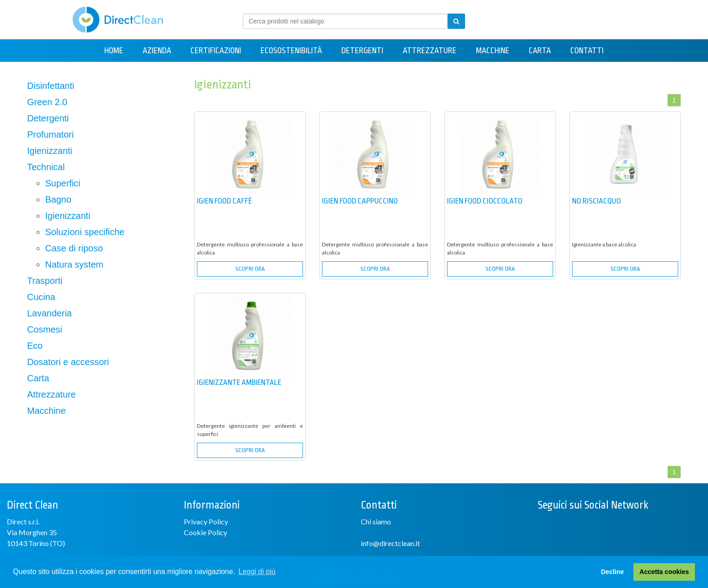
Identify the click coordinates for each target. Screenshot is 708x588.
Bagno (58, 199)
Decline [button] (613, 572)
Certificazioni (216, 51)
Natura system (74, 264)
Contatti (587, 51)
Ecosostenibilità (291, 51)
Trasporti (45, 281)
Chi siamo (376, 521)
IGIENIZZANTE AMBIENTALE (239, 382)
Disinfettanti (51, 86)
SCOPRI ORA (250, 269)
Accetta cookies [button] (664, 572)
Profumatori (50, 134)
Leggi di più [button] (257, 572)
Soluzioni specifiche (85, 232)
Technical (46, 167)
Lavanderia (49, 313)
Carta (540, 51)
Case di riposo (74, 248)
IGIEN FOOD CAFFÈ (224, 201)
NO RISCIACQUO (596, 201)
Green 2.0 (47, 102)
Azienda (157, 51)
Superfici (63, 183)
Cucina (41, 297)
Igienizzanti (50, 151)
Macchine (493, 51)
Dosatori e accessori (68, 362)
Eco (35, 346)
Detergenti (362, 51)
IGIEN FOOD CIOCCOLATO (485, 201)
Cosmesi (45, 329)
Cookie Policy (205, 532)
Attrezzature (430, 51)
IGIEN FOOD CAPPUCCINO (360, 201)
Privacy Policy (206, 521)
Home (114, 51)
